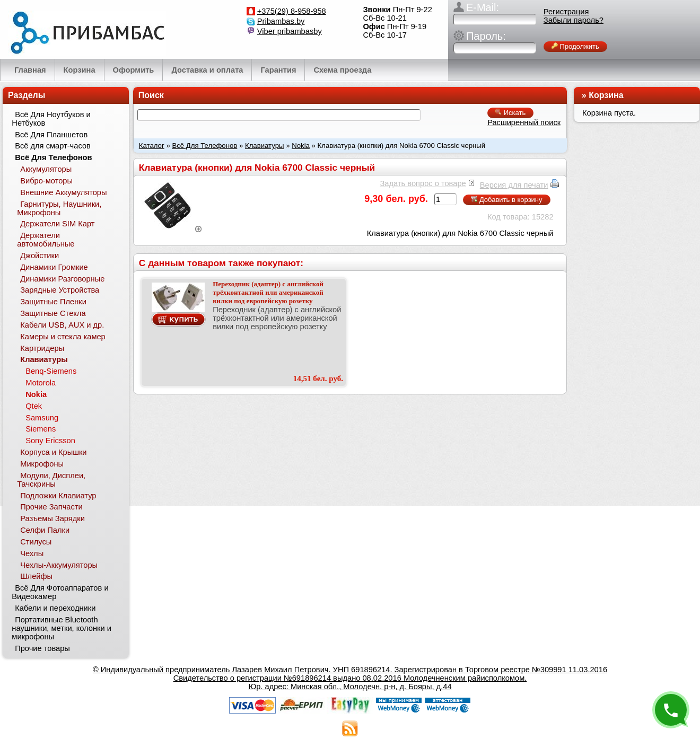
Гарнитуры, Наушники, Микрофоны (59, 208)
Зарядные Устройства (60, 290)
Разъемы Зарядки (52, 518)
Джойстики (40, 256)
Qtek (34, 406)
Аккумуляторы (46, 169)
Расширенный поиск (524, 122)
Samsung (42, 418)
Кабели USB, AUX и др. (62, 325)
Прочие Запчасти (51, 507)
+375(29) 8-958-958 (292, 11)
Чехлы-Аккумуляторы (59, 565)
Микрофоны (42, 464)
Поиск (151, 95)
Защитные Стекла (53, 313)
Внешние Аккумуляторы (63, 192)
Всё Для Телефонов (204, 146)
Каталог (152, 146)
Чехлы (32, 553)
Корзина (606, 95)
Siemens (41, 429)
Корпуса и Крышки (53, 452)
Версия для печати (514, 185)
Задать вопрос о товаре (423, 183)
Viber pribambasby (290, 31)
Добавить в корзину (506, 200)
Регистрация (566, 12)
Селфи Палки (45, 530)
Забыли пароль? (574, 20)
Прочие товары (42, 648)
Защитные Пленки (53, 302)
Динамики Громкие (54, 267)
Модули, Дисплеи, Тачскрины (51, 480)
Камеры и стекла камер (63, 337)
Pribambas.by (281, 21)
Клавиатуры (265, 146)
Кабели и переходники (55, 608)
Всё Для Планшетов (51, 135)
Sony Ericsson (50, 441)
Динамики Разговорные (62, 279)
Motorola (41, 383)
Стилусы (36, 542)
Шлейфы (36, 576)
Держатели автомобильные (46, 240)
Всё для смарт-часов (53, 146)
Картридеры (42, 348)
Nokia (301, 146)
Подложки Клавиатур (58, 496)
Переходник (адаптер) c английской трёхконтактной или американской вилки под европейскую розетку (268, 292)
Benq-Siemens (51, 371)
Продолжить (575, 46)
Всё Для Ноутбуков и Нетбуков (51, 119)
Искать (510, 113)
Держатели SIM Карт (57, 224)
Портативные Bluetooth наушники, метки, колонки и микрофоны (62, 628)
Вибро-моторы (46, 181)
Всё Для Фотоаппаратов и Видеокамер (60, 592)
